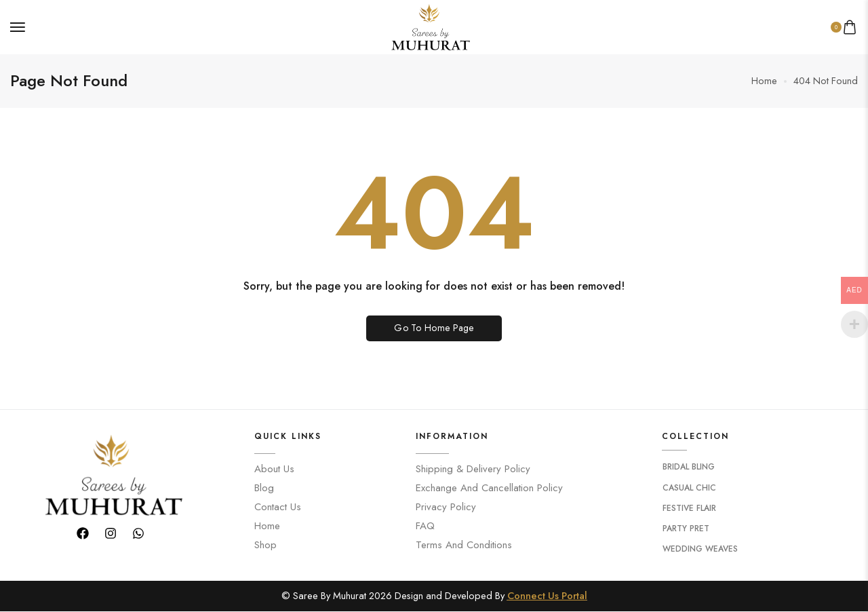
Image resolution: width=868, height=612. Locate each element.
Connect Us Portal (547, 595)
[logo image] (429, 25)
